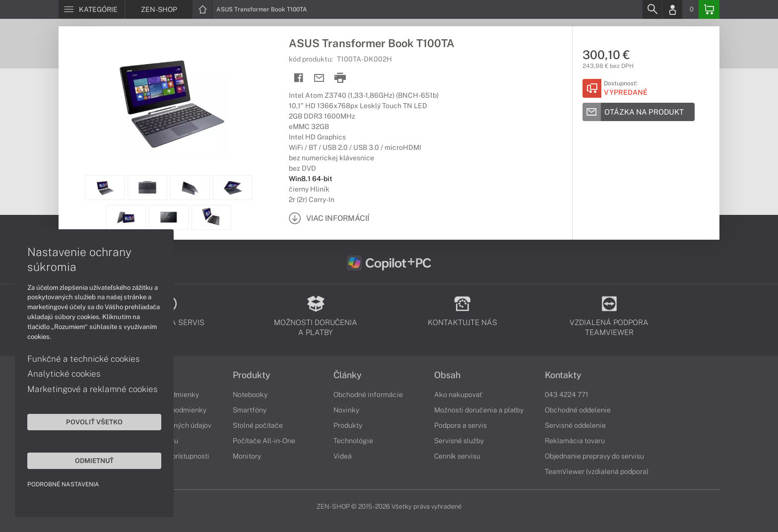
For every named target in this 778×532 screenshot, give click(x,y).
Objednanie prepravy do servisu (594, 456)
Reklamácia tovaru (575, 441)
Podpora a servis (460, 425)
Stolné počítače (258, 425)
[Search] (652, 9)
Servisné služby (459, 441)
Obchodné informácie (368, 395)
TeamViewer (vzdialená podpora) (597, 471)
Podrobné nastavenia (63, 484)
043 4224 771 (567, 395)
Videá (343, 456)
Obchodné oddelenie (578, 410)
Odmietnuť (94, 461)
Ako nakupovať (458, 395)
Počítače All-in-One (264, 441)
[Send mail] (319, 78)
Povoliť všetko (94, 422)
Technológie (353, 441)
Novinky (346, 410)
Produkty (252, 375)
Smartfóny (250, 410)
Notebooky (250, 395)
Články (348, 375)
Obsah (447, 375)
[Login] (672, 9)
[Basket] (709, 9)
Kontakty (563, 375)
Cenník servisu (457, 456)
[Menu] (92, 9)
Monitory (247, 456)
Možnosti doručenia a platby (479, 410)
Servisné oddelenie (575, 425)
